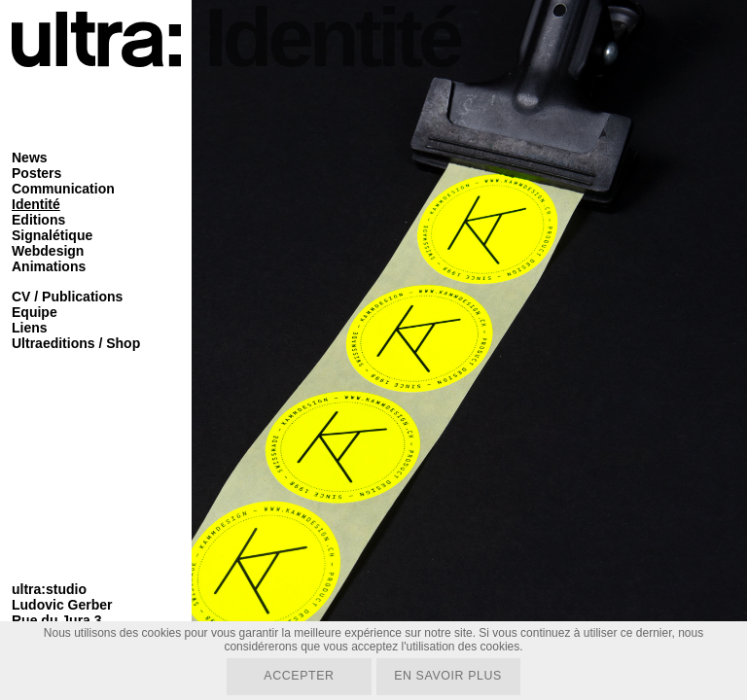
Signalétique (52, 235)
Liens (30, 328)
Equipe (35, 312)
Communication (63, 189)
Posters (36, 173)
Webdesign (48, 251)
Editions (38, 220)
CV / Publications (67, 297)
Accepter (297, 676)
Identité (36, 204)
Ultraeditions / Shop (76, 343)
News (30, 157)
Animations (49, 266)
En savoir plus (450, 676)
